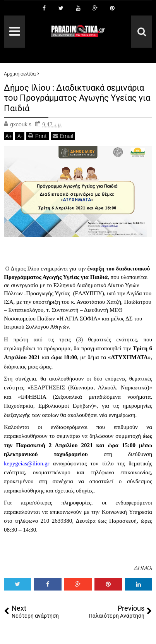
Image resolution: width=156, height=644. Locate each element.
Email (63, 136)
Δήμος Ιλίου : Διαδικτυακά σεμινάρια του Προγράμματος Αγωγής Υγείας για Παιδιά (77, 98)
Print (38, 136)
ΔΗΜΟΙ (143, 568)
